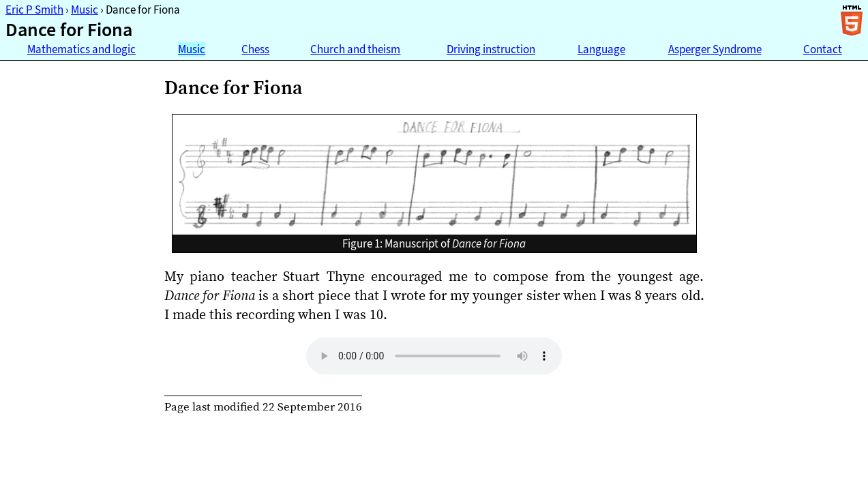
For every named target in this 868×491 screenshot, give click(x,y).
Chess (255, 49)
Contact (823, 49)
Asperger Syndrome (715, 49)
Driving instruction (491, 49)
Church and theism (355, 49)
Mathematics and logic (81, 49)
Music (85, 10)
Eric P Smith (34, 10)
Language (601, 49)
